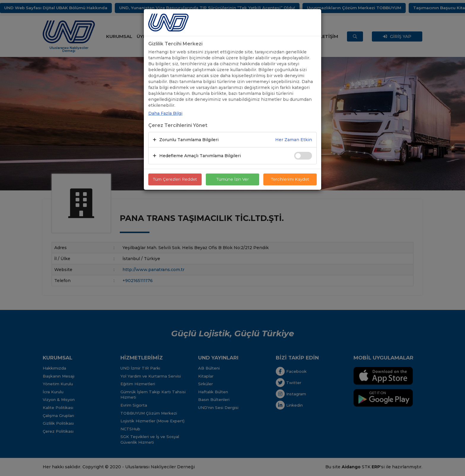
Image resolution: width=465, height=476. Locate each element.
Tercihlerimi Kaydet (290, 179)
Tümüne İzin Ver (232, 179)
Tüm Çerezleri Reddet (175, 179)
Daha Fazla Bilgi (165, 113)
